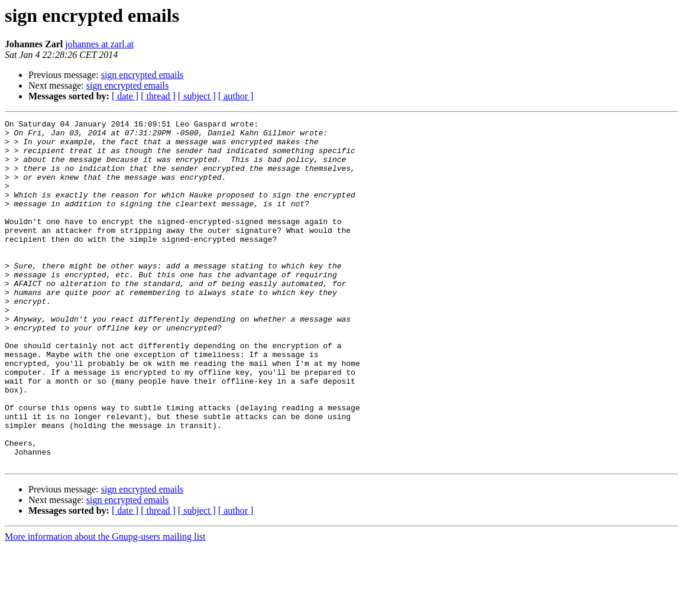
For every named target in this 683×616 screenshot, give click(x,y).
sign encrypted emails (143, 75)
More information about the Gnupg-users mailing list (105, 606)
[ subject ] (197, 96)
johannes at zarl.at (99, 44)
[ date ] (125, 96)
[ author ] (236, 96)
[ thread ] (158, 96)
